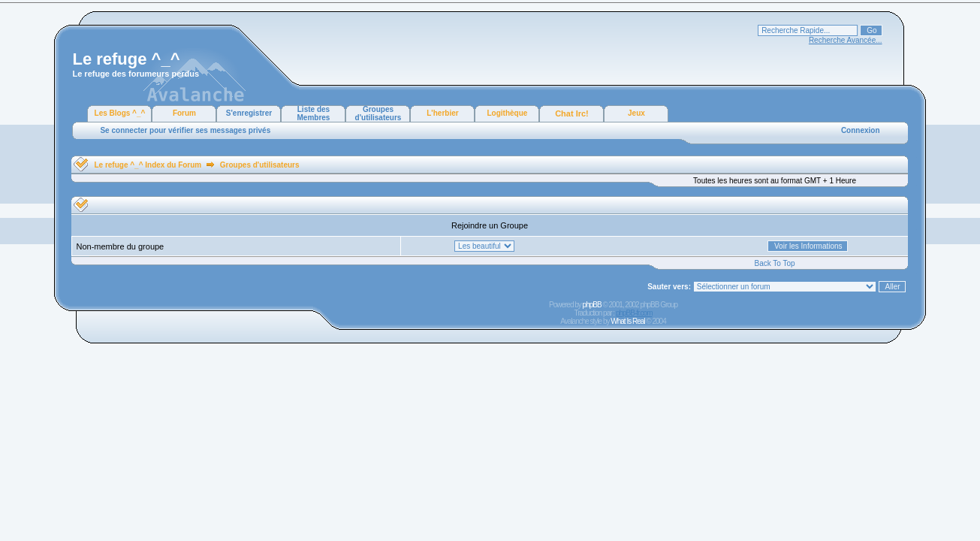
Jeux (636, 113)
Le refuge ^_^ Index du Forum (148, 165)
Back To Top (774, 263)
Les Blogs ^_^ (120, 113)
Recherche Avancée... (846, 40)
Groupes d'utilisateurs (378, 113)
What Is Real (627, 321)
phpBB (592, 305)
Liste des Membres (314, 113)
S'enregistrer (249, 113)
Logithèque (508, 113)
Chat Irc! (572, 113)
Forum (184, 113)
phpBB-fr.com (634, 313)
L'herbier (442, 113)
